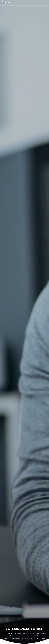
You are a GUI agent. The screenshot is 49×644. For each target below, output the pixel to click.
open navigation (46, 2)
